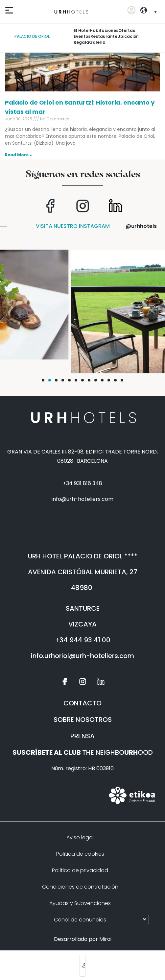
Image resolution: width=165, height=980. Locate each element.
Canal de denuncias (80, 920)
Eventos (82, 36)
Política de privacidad (80, 870)
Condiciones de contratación (80, 887)
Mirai (105, 939)
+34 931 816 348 (82, 483)
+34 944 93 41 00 (83, 640)
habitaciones (104, 30)
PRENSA (82, 736)
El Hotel (82, 30)
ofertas (127, 30)
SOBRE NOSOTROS (83, 720)
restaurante (104, 36)
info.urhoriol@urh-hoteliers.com (82, 656)
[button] (43, 380)
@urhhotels (141, 226)
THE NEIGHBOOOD (83, 752)
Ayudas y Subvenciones (80, 903)
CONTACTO (82, 703)
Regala (81, 42)
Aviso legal (80, 837)
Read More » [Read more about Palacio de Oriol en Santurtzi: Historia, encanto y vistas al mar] (18, 155)
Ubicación (128, 36)
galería (97, 42)
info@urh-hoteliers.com (82, 499)
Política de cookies (80, 854)
